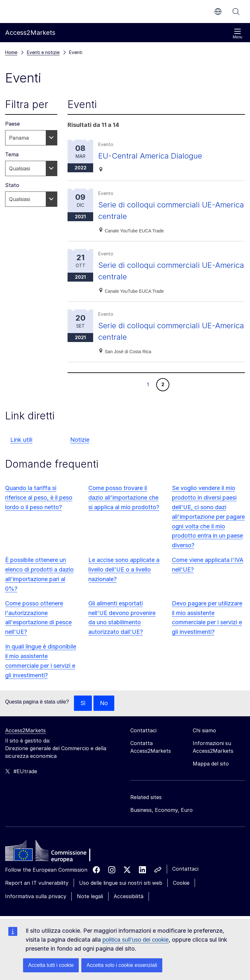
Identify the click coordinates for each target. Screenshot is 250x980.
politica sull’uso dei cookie (136, 940)
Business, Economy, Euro (161, 810)
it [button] (218, 12)
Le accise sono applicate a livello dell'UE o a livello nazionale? (124, 569)
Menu (238, 34)
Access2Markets (25, 730)
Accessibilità (129, 896)
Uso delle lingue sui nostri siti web (121, 883)
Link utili (21, 440)
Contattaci (185, 869)
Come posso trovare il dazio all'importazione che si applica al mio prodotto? (124, 498)
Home (11, 52)
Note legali (90, 896)
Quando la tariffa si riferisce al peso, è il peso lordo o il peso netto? (39, 498)
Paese (12, 124)
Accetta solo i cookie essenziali (122, 965)
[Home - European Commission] (52, 852)
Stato (12, 185)
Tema (12, 154)
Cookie (181, 883)
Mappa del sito (211, 764)
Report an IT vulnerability (37, 883)
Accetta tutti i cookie (51, 965)
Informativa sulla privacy (36, 896)
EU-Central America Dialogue (150, 156)
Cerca (236, 12)
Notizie (80, 440)
